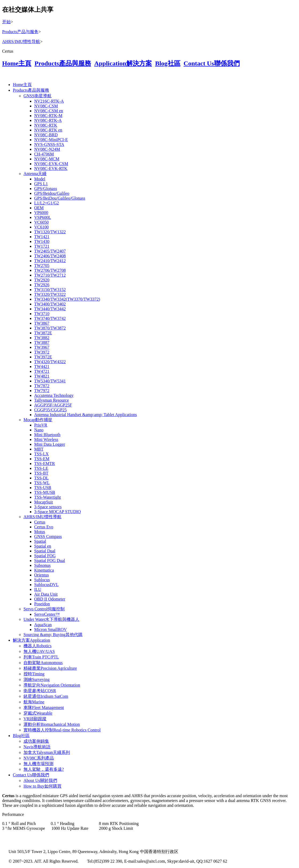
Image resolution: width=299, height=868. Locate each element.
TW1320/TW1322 (50, 232)
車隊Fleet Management (44, 708)
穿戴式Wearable (38, 713)
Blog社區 (168, 63)
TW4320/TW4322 (50, 362)
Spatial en (43, 546)
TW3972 (42, 352)
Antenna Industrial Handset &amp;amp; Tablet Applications (86, 415)
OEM (39, 208)
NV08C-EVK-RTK (51, 168)
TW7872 (42, 386)
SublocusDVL (46, 585)
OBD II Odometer (50, 599)
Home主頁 (17, 63)
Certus (40, 522)
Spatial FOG (45, 556)
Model (40, 179)
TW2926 (42, 285)
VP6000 (41, 213)
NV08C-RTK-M (48, 116)
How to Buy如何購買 (42, 786)
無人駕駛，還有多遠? (44, 769)
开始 (6, 22)
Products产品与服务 (20, 32)
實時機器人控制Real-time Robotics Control (62, 730)
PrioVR (41, 425)
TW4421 (42, 367)
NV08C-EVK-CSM (51, 164)
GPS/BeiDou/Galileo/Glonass (60, 198)
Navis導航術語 (37, 747)
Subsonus (42, 565)
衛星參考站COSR (40, 691)
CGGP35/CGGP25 (50, 410)
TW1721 (42, 246)
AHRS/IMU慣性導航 (42, 517)
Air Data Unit (46, 594)
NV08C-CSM (46, 106)
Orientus (42, 575)
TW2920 (42, 280)
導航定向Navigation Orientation (52, 685)
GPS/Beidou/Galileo (52, 193)
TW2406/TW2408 (50, 256)
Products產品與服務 (63, 63)
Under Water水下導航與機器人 (52, 619)
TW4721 (42, 371)
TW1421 (42, 237)
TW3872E (43, 333)
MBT (39, 449)
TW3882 (42, 338)
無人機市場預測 (38, 764)
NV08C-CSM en (49, 111)
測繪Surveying (37, 679)
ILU (38, 589)
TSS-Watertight (48, 497)
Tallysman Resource (52, 400)
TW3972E (43, 357)
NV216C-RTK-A (49, 101)
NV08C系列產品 (39, 758)
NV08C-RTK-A (48, 120)
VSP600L (43, 217)
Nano (39, 430)
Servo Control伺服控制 (44, 609)
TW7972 (42, 391)
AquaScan (43, 625)
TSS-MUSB (45, 492)
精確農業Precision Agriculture (50, 668)
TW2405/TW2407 (50, 251)
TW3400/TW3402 (50, 304)
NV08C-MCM (47, 159)
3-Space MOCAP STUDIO (58, 512)
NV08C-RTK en (48, 130)
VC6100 (41, 227)
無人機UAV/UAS (39, 651)
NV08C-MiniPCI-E (51, 140)
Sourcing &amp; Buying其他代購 (53, 635)
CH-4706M (44, 154)
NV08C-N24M (47, 149)
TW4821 (42, 376)
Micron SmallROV (50, 629)
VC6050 (41, 222)
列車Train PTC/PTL (41, 657)
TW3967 (42, 347)
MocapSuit (44, 502)
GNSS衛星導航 (38, 96)
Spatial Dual (45, 551)
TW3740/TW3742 (50, 318)
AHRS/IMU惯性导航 (21, 42)
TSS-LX (41, 454)
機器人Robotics (38, 646)
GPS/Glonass (46, 189)
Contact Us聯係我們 (212, 63)
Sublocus (42, 580)
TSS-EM (42, 459)
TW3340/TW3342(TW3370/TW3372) (67, 299)
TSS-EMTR (44, 464)
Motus (40, 532)
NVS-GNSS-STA (49, 144)
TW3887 (42, 342)
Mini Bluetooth (47, 435)
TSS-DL (41, 478)
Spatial (40, 541)
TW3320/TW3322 (50, 294)
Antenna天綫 (35, 174)
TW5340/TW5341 (50, 381)
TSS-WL (42, 483)
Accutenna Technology (54, 395)
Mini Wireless (46, 439)
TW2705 (42, 266)
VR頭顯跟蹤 (35, 719)
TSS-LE (41, 468)
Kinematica (44, 570)
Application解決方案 (123, 63)
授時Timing (34, 674)
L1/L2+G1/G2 (47, 203)
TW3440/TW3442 (50, 309)
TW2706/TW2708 (50, 270)
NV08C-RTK (46, 125)
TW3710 (42, 314)
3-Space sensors (48, 507)
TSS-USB (43, 488)
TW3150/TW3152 (50, 290)
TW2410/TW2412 (50, 261)
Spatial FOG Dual (50, 561)
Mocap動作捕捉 (38, 420)
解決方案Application (32, 640)
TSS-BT (41, 473)
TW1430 (42, 241)
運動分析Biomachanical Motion (52, 724)
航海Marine (34, 702)
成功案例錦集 (36, 741)
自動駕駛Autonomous (43, 663)
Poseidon (42, 604)
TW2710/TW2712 (50, 275)
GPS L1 (41, 184)
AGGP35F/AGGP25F (53, 405)
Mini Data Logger (50, 444)
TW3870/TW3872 (50, 328)
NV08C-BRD (46, 135)
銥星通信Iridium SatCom (46, 696)
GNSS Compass (48, 536)
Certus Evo (44, 527)
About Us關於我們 (40, 780)
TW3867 (42, 323)
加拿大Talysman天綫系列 (47, 752)
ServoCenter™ (47, 614)
